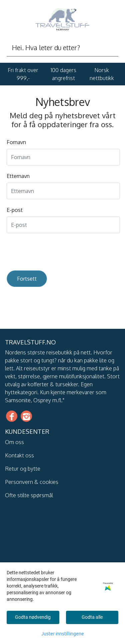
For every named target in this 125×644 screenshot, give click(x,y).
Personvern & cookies (32, 482)
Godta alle (92, 617)
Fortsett (27, 279)
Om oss (14, 442)
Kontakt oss (19, 455)
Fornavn (16, 142)
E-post (15, 210)
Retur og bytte (23, 469)
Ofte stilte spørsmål (29, 495)
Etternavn (18, 176)
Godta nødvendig (33, 617)
